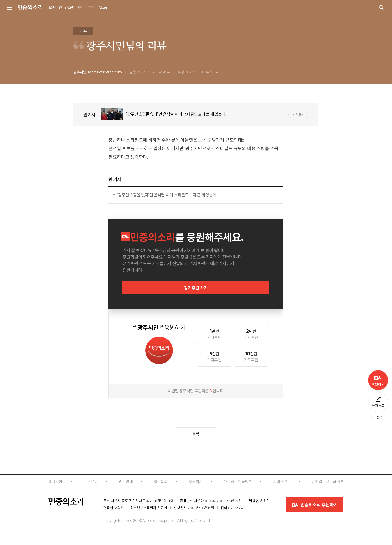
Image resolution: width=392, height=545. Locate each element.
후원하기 (196, 482)
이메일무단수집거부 (327, 482)
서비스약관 (282, 482)
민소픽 (69, 8)
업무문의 (161, 482)
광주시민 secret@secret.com (98, 72)
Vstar (103, 7)
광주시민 (105, 45)
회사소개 (56, 482)
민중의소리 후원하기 (315, 505)
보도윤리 (91, 482)
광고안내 (126, 482)
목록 (196, 434)
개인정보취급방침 (238, 482)
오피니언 (55, 8)
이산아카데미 (87, 8)
